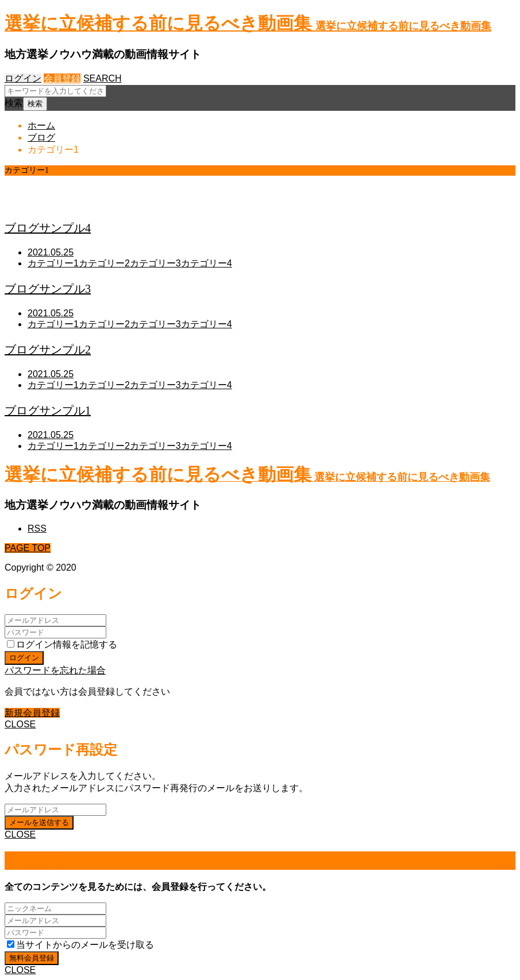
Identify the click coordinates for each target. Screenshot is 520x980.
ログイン (23, 78)
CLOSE (20, 724)
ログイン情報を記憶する (62, 644)
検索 (14, 103)
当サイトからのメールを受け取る (80, 945)
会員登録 (62, 78)
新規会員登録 (32, 713)
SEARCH (103, 78)
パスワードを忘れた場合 (55, 670)
